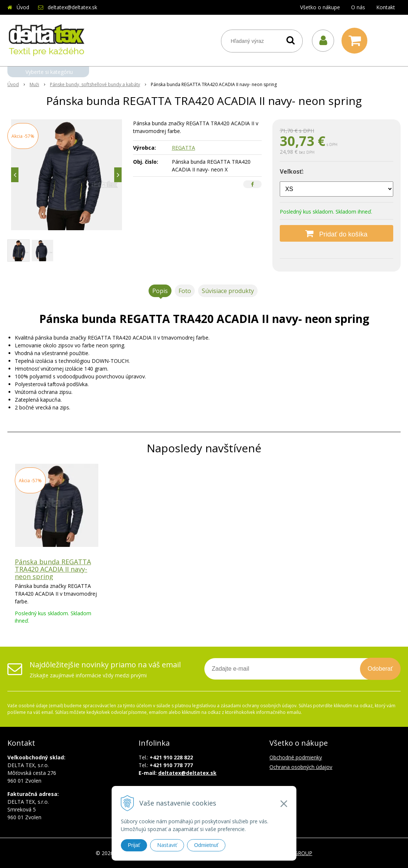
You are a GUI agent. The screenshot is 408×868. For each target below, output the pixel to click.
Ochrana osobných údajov (301, 767)
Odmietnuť (206, 845)
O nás (358, 7)
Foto (185, 291)
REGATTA (183, 148)
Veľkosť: (292, 171)
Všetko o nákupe (320, 7)
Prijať (134, 845)
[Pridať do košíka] (336, 233)
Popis (160, 291)
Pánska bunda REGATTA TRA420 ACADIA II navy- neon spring (53, 569)
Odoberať (380, 669)
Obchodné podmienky (296, 757)
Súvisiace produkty (228, 291)
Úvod (23, 7)
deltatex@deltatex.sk (72, 7)
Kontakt (386, 7)
